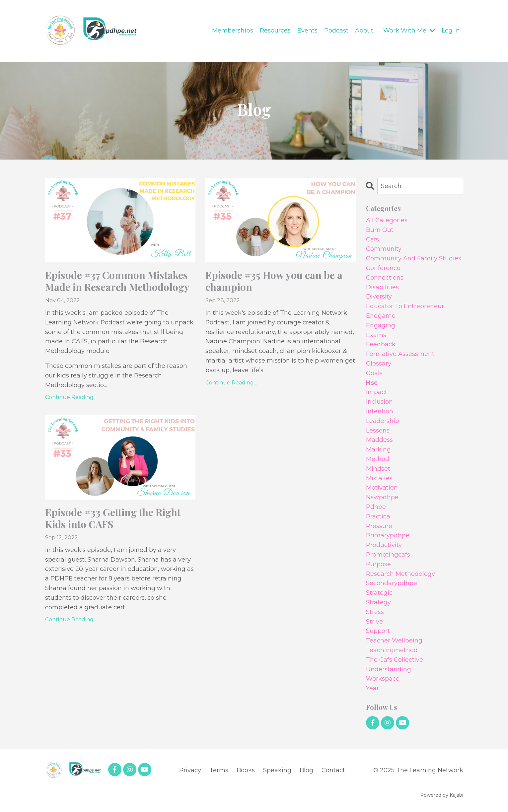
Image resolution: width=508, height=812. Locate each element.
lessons (378, 431)
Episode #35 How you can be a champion (274, 281)
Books (246, 770)
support (378, 631)
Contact (333, 770)
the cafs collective (395, 660)
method (378, 459)
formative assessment (400, 354)
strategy (378, 602)
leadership (383, 421)
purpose (378, 564)
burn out (380, 230)
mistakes (379, 478)
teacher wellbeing (394, 641)
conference (383, 268)
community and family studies (414, 258)
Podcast (336, 31)
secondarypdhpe (392, 583)
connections (385, 278)
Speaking (277, 770)
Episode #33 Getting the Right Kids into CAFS (113, 518)
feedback (381, 344)
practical (379, 516)
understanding (389, 669)
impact (377, 392)
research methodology (400, 574)
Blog (306, 770)
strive (374, 622)
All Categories (387, 220)
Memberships (233, 31)
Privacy (190, 770)
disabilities (382, 287)
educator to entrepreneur (405, 306)
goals (374, 373)
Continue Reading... (71, 397)
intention (380, 411)
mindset (378, 469)
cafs (372, 239)
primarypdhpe (388, 535)
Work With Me (409, 31)
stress (375, 612)
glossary (379, 364)
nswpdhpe (382, 497)
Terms (219, 770)
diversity (379, 297)
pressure (379, 526)
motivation (382, 488)
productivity (384, 545)
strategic (379, 593)
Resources (275, 31)
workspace (383, 679)
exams (376, 335)
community (384, 249)
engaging (381, 325)
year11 (374, 688)
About (364, 31)
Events (307, 31)
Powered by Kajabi (442, 795)
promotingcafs (388, 555)
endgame (381, 316)
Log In (451, 31)
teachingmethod (392, 650)
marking (378, 449)
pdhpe (376, 507)
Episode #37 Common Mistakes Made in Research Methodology (117, 281)
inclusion (379, 402)
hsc (372, 383)
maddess (379, 440)
